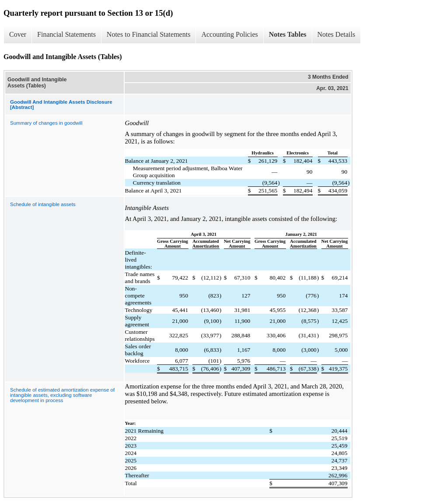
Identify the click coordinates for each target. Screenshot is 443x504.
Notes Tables (288, 34)
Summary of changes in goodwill (46, 123)
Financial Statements (66, 34)
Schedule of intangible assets (43, 204)
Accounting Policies (229, 34)
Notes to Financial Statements (149, 34)
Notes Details (337, 34)
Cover (18, 34)
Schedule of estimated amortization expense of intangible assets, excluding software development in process (62, 395)
